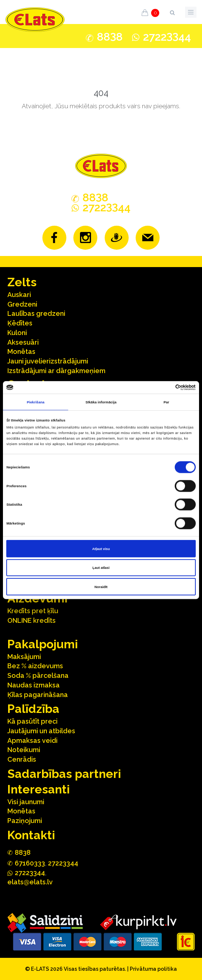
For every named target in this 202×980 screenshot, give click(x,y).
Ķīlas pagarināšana (38, 695)
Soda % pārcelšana (38, 675)
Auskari (19, 295)
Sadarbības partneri (64, 774)
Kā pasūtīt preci (32, 721)
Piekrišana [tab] (36, 402)
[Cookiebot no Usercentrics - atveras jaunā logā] (163, 387)
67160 (30, 863)
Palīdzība (33, 709)
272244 (167, 37)
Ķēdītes (20, 323)
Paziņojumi (25, 821)
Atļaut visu (101, 549)
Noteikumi (24, 750)
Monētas (21, 351)
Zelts (22, 282)
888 (110, 37)
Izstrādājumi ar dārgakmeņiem (56, 371)
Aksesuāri (23, 342)
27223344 (63, 863)
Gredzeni (22, 304)
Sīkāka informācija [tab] (101, 402)
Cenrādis (22, 759)
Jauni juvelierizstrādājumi (48, 361)
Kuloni (17, 333)
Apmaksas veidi (32, 740)
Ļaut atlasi (101, 568)
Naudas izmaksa (34, 685)
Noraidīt (101, 587)
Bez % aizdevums (35, 666)
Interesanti (39, 789)
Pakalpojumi (43, 644)
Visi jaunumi (26, 802)
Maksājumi (24, 657)
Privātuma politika (153, 969)
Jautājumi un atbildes (41, 731)
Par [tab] (166, 402)
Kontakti (31, 835)
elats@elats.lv (30, 882)
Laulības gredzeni (36, 313)
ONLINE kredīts (32, 620)
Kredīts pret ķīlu (33, 611)
